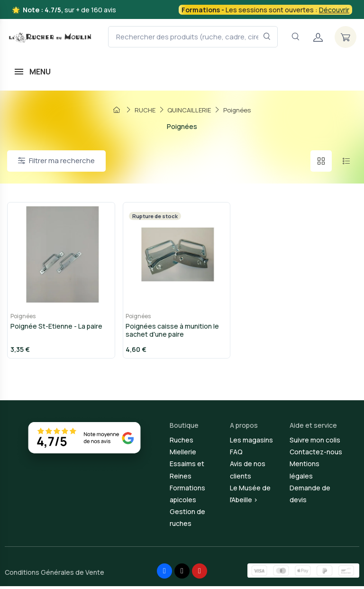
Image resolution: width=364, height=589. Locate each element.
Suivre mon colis (315, 443)
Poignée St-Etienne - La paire (54, 329)
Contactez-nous (316, 455)
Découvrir (334, 10)
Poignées (20, 319)
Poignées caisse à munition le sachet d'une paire (170, 333)
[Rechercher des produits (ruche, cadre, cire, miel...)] (193, 37)
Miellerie (183, 455)
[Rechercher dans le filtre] (267, 37)
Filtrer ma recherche (56, 161)
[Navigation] (295, 37)
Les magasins (251, 443)
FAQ (236, 455)
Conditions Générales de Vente (55, 575)
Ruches (182, 443)
